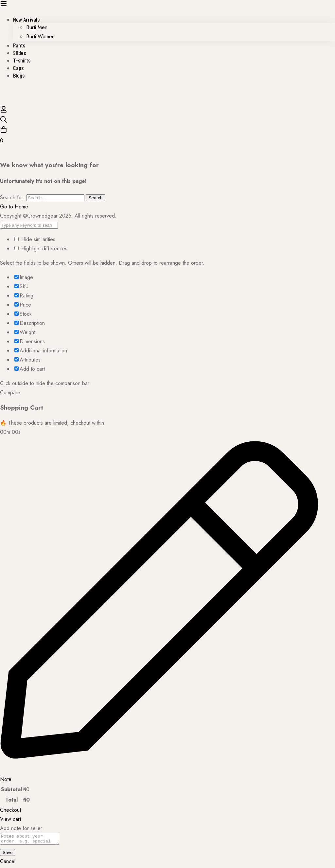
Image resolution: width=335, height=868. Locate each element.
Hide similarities (35, 239)
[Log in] (4, 111)
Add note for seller (21, 828)
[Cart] (167, 136)
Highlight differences (41, 248)
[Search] (167, 121)
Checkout (10, 810)
